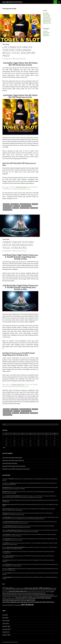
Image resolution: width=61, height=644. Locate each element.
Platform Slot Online (18, 384)
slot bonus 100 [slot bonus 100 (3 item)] (5, 593)
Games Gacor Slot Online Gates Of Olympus (13, 460)
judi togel (34, 195)
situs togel (16, 208)
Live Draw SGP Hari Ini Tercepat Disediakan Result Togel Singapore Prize (19, 51)
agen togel (6, 204)
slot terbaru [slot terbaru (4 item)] (10, 605)
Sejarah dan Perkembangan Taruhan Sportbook (14, 466)
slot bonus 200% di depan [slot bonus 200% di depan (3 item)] (30, 593)
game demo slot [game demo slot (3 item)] (53, 588)
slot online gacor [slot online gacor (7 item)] (31, 598)
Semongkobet (8, 577)
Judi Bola (45, 31)
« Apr (4, 448)
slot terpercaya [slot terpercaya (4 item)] (17, 605)
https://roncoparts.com (8, 509)
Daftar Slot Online (21, 187)
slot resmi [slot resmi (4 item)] (5, 605)
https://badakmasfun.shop (13, 530)
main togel (17, 206)
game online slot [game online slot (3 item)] (6, 590)
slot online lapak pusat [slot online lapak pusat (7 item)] (10, 600)
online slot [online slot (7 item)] (23, 591)
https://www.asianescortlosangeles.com (17, 547)
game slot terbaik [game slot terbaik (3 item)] (6, 592)
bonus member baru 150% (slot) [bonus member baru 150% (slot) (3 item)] (19, 588)
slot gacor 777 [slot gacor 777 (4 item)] (31, 596)
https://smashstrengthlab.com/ (15, 496)
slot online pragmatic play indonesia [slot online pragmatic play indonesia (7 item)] (15, 602)
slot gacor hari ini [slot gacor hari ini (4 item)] (53, 596)
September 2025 (47, 23)
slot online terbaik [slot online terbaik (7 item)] (33, 602)
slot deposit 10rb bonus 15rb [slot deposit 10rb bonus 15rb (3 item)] (8, 596)
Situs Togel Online (14, 262)
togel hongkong (25, 208)
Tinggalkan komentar (20, 59)
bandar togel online (25, 204)
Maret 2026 (46, 14)
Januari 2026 (46, 17)
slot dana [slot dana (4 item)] (37, 595)
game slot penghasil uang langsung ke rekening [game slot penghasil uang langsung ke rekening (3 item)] (47, 590)
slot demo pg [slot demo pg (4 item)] (42, 595)
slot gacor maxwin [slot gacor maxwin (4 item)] (7, 598)
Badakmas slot (6, 492)
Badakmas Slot (12, 569)
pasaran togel (7, 208)
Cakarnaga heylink (10, 556)
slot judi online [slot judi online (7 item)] (21, 598)
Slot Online (46, 34)
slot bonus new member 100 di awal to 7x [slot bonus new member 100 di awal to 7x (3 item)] (10, 595)
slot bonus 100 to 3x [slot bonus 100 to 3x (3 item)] (21, 593)
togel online (34, 208)
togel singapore (8, 210)
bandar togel (15, 204)
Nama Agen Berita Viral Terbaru (12, 2)
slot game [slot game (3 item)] (13, 598)
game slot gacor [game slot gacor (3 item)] (18, 590)
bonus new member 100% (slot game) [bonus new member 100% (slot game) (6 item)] (38, 588)
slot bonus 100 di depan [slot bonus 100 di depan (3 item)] (13, 593)
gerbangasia (8, 539)
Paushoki (11, 479)
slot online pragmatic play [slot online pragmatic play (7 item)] (26, 600)
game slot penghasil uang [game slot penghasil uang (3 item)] (33, 590)
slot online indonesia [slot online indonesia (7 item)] (44, 598)
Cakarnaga (12, 483)
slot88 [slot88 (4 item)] (52, 592)
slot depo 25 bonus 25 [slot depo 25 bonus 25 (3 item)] (50, 595)
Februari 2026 (47, 16)
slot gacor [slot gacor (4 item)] (25, 596)
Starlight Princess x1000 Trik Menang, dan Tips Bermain (16, 469)
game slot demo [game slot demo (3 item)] (12, 590)
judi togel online (8, 206)
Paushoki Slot (6, 487)
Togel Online (6, 44)
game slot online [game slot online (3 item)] (25, 590)
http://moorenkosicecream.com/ (13, 522)
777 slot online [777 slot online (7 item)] (8, 588)
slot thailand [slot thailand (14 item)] (27, 604)
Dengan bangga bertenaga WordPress (10, 642)
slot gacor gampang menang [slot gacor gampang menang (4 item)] (42, 596)
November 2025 (47, 20)
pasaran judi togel (26, 206)
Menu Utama (59, 2)
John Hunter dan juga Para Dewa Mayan (12, 458)
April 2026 (46, 13)
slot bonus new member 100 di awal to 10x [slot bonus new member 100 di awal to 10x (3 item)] (26, 595)
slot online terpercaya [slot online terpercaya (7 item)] (47, 602)
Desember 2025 (47, 19)
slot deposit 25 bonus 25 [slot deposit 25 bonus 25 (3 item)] (18, 596)
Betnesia (4, 500)
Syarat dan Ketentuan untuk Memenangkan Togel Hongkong (18, 245)
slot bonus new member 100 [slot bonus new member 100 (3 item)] (40, 593)
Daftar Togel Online (11, 68)
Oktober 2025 (47, 22)
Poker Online (46, 33)
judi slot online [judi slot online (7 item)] (14, 591)
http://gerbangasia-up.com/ (12, 526)
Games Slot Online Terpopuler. (10, 463)
